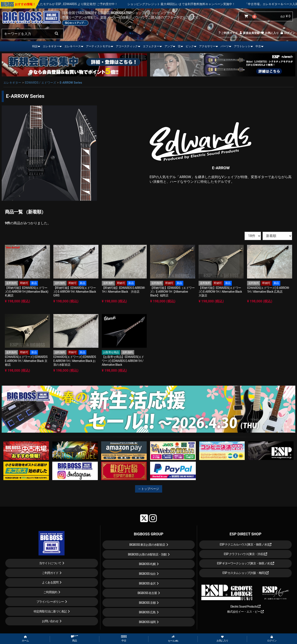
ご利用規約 (50, 592)
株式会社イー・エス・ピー (245, 612)
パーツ (225, 46)
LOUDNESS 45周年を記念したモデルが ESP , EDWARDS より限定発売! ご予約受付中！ (72, 4)
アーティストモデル (98, 46)
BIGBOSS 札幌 (147, 564)
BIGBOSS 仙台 (147, 574)
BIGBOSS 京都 (147, 603)
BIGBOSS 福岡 (147, 622)
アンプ (169, 46)
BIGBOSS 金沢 (147, 583)
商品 (75, 639)
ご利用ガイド (228, 33)
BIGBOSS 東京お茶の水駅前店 (147, 545)
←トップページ (149, 489)
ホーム (25, 639)
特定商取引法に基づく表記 (50, 611)
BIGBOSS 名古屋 (147, 593)
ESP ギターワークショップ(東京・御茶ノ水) (246, 563)
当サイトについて (50, 563)
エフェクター (151, 46)
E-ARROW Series (71, 83)
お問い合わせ (50, 621)
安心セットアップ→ (75, 23)
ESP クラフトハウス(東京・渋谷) (245, 554)
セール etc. (173, 639)
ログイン (288, 33)
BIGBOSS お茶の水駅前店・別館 (147, 554)
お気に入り (270, 33)
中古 (258, 46)
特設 (35, 46)
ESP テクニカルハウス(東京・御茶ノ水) (246, 544)
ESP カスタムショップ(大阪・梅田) (246, 573)
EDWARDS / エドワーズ (40, 83)
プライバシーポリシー (50, 602)
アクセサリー (207, 46)
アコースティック (127, 46)
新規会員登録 (249, 33)
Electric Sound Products (245, 607)
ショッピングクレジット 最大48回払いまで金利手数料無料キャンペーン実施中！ (193, 4)
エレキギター (51, 46)
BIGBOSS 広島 (147, 612)
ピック (190, 46)
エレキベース (73, 46)
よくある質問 (50, 582)
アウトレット (242, 46)
